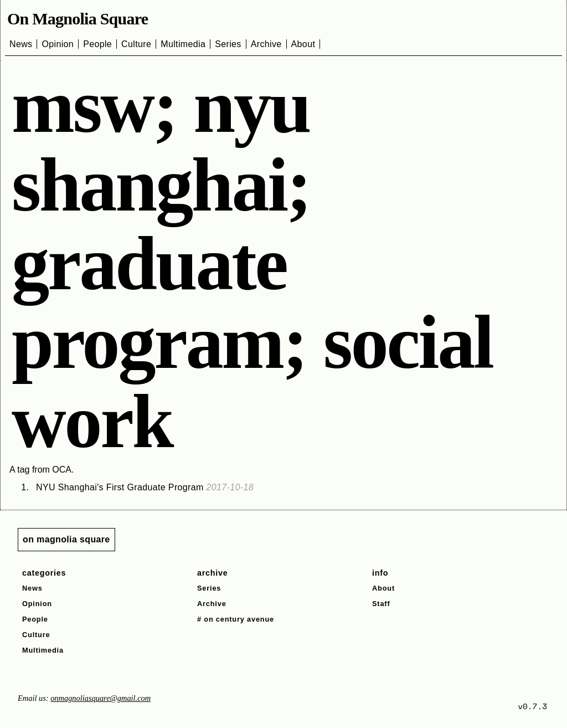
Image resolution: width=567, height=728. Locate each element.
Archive (266, 44)
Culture (136, 44)
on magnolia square (66, 539)
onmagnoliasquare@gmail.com (100, 698)
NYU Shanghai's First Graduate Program (145, 487)
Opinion (58, 44)
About (303, 44)
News (21, 44)
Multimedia (183, 44)
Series (228, 44)
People (97, 44)
